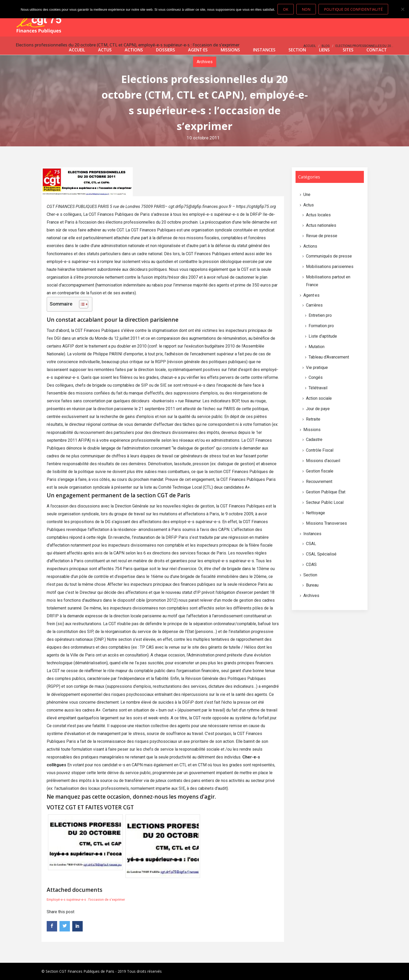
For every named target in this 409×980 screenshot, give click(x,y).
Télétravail (318, 388)
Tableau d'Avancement (329, 357)
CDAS (311, 564)
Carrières (314, 305)
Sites (348, 50)
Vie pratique (317, 368)
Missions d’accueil (323, 461)
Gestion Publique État (326, 492)
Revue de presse (322, 236)
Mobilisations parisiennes (330, 267)
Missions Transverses (326, 523)
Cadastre (314, 440)
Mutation (317, 347)
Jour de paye (318, 409)
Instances (264, 50)
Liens (324, 50)
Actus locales (318, 215)
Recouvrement (319, 482)
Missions (230, 50)
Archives (311, 596)
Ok (286, 9)
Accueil (77, 50)
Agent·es (198, 50)
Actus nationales (321, 225)
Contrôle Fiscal (320, 450)
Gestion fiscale (320, 471)
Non (306, 9)
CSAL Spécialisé (321, 554)
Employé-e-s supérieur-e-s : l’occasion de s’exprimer (86, 900)
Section (297, 50)
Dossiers (166, 50)
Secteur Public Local (325, 502)
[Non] (402, 9)
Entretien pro (320, 315)
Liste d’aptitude (323, 336)
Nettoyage (315, 513)
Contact (377, 50)
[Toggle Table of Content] (81, 304)
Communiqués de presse (329, 256)
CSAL (311, 544)
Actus (105, 50)
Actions (134, 50)
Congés (316, 377)
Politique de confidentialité (353, 9)
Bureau (312, 585)
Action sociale (319, 398)
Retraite (313, 419)
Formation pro (321, 326)
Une (307, 195)
